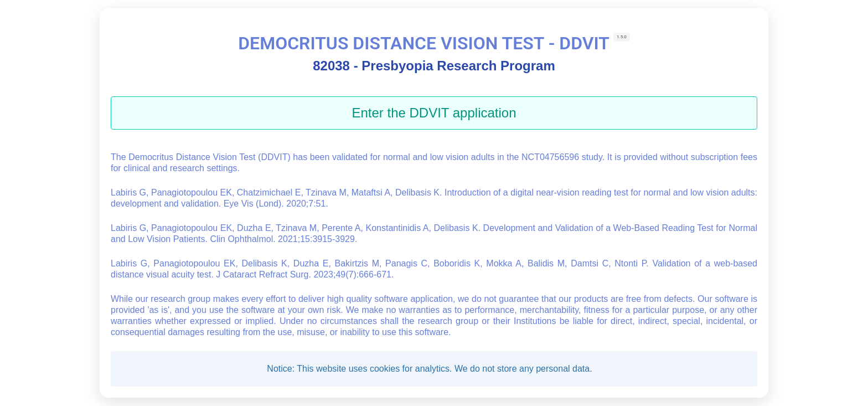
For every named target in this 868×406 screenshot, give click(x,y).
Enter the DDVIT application (434, 113)
